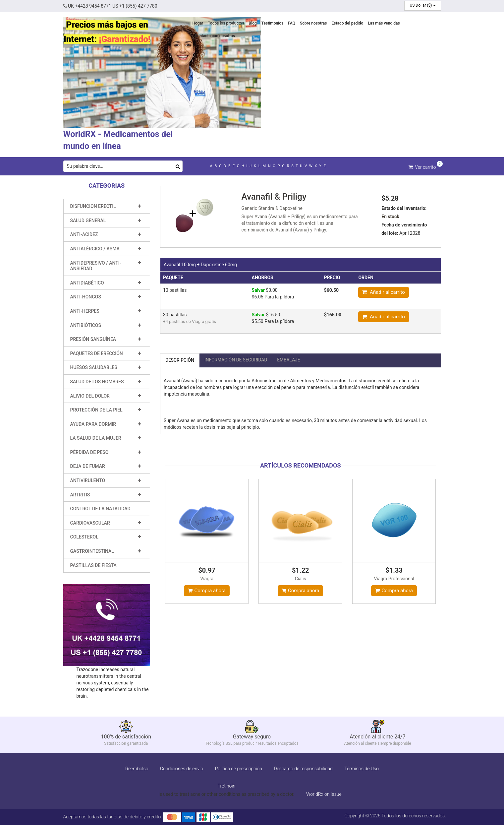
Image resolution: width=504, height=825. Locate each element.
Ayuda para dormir (93, 424)
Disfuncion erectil (93, 206)
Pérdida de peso (89, 452)
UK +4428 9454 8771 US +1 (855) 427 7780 (110, 6)
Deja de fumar (88, 466)
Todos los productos (226, 23)
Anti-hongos (86, 296)
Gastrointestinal (92, 551)
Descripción (180, 360)
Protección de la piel (96, 410)
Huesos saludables (94, 367)
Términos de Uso (362, 768)
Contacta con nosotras (215, 36)
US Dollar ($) (422, 5)
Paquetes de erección (97, 353)
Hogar (198, 23)
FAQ (292, 23)
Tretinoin (227, 786)
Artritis (80, 494)
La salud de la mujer (96, 438)
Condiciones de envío (182, 768)
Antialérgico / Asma (95, 248)
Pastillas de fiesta (93, 565)
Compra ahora (207, 590)
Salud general (88, 220)
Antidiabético (87, 283)
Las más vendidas (384, 23)
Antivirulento (88, 480)
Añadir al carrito (384, 292)
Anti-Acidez (84, 234)
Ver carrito (422, 166)
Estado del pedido (347, 23)
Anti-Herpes (85, 311)
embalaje (290, 359)
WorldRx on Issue (324, 794)
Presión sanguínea (93, 339)
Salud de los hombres (97, 381)
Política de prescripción (239, 768)
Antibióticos (86, 325)
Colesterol (84, 537)
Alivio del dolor (90, 396)
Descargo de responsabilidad (303, 768)
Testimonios (272, 23)
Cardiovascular (90, 523)
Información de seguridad (237, 359)
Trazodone (87, 669)
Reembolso (137, 768)
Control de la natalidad (100, 508)
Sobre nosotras (313, 23)
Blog (253, 23)
